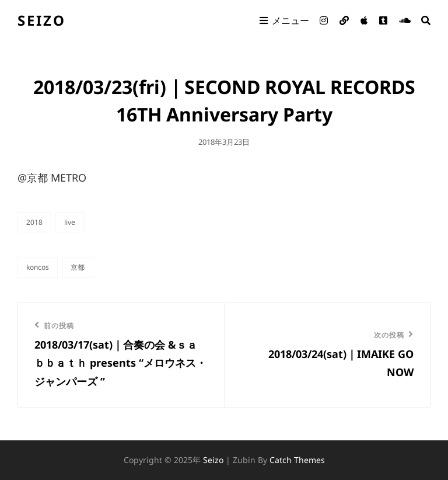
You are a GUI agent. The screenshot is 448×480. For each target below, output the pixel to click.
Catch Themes (297, 460)
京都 (78, 267)
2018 (34, 222)
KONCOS (38, 267)
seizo (42, 20)
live (70, 222)
